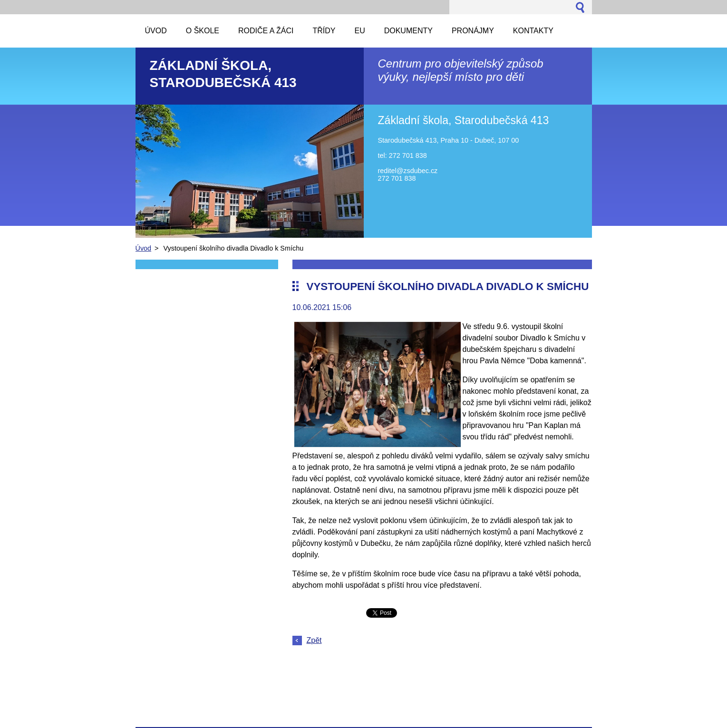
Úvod (144, 248)
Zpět (314, 640)
